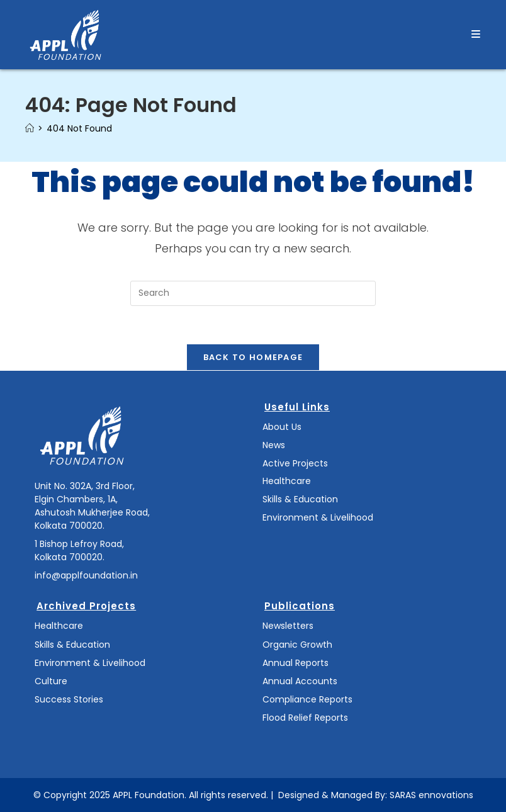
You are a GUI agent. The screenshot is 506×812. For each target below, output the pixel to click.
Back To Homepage (253, 357)
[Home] (30, 128)
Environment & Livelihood (318, 517)
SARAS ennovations (431, 795)
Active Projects (295, 463)
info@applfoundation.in (86, 575)
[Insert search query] (253, 293)
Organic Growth (297, 645)
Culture (51, 681)
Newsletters (288, 626)
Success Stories (69, 699)
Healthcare (287, 481)
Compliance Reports (307, 699)
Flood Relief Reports (305, 718)
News (274, 445)
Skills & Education (300, 499)
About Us (282, 427)
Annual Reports (295, 663)
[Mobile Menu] (476, 34)
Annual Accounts (300, 681)
